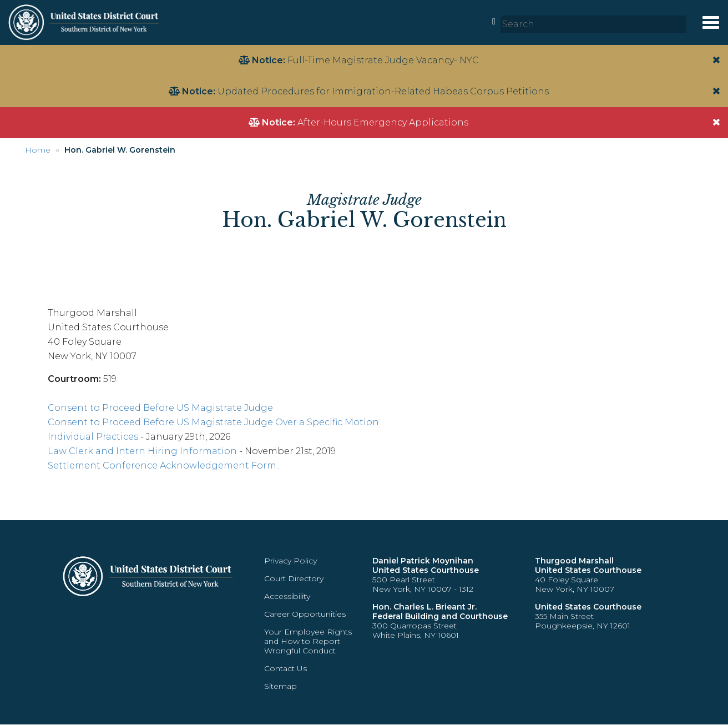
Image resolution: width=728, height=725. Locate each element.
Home (38, 150)
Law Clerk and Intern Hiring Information (142, 451)
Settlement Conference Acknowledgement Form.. (164, 465)
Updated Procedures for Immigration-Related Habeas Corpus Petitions (383, 91)
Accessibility (287, 596)
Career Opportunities (305, 614)
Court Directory (294, 578)
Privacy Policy (290, 561)
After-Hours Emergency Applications (383, 122)
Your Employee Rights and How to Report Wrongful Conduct (308, 641)
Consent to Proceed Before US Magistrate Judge (160, 408)
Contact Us (285, 668)
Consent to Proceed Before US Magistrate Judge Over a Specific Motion (213, 422)
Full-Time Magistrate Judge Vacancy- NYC (383, 60)
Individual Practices (93, 437)
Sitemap (280, 686)
